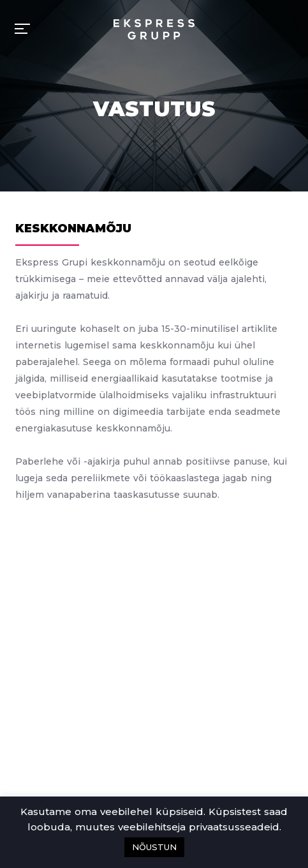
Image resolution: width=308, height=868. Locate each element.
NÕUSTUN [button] (154, 847)
